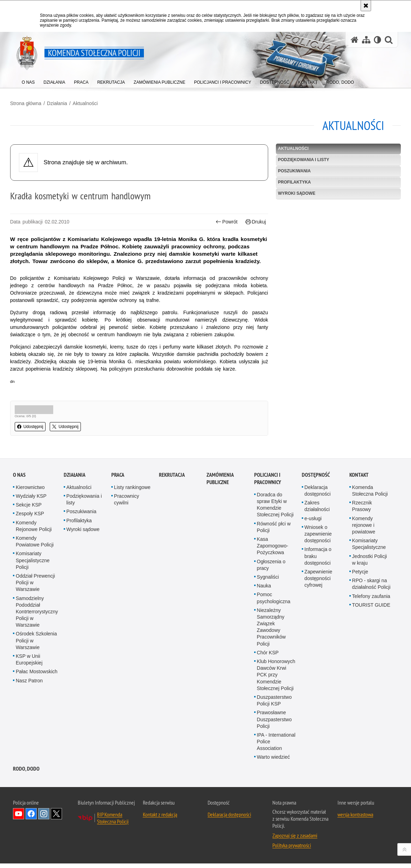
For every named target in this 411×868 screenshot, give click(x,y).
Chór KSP (268, 772)
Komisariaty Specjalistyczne (369, 663)
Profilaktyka (293, 181)
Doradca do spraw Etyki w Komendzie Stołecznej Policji (275, 624)
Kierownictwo (30, 607)
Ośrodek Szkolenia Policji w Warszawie (36, 760)
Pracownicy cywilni (127, 619)
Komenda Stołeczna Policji (370, 610)
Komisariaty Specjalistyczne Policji (33, 680)
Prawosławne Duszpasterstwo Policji (274, 839)
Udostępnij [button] (33, 433)
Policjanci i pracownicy (268, 598)
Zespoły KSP (30, 633)
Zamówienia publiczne (220, 598)
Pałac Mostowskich (37, 791)
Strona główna (29, 102)
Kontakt (359, 594)
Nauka (264, 705)
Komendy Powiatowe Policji (35, 661)
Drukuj (255, 221)
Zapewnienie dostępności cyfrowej (318, 698)
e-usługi (313, 638)
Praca (118, 594)
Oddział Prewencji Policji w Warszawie (35, 702)
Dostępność (316, 594)
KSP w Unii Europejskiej (29, 779)
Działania (60, 102)
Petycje (360, 691)
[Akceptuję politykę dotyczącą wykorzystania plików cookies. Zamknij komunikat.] (366, 6)
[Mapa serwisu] (366, 40)
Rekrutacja (172, 594)
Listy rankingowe (132, 607)
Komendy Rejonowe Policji (34, 645)
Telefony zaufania (371, 715)
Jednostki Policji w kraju (370, 679)
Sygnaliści (268, 696)
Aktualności (88, 102)
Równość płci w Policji (274, 646)
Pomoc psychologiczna (274, 717)
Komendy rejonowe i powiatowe (364, 645)
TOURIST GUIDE (371, 724)
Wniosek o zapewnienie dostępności (318, 653)
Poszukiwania (293, 170)
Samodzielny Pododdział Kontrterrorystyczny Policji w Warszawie (37, 731)
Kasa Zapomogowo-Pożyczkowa (273, 665)
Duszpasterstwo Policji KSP (274, 820)
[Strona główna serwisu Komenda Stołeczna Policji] (355, 40)
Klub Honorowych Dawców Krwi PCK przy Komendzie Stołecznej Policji (276, 794)
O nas (19, 594)
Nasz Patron (29, 800)
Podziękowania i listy (302, 158)
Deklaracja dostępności (318, 610)
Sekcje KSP (29, 624)
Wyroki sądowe (296, 192)
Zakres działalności (317, 625)
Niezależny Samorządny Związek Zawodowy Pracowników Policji (271, 746)
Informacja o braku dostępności (318, 675)
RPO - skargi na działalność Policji (371, 703)
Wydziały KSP (31, 615)
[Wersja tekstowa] (378, 40)
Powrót (226, 221)
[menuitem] (28, 81)
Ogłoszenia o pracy (271, 684)
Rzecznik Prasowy (362, 625)
